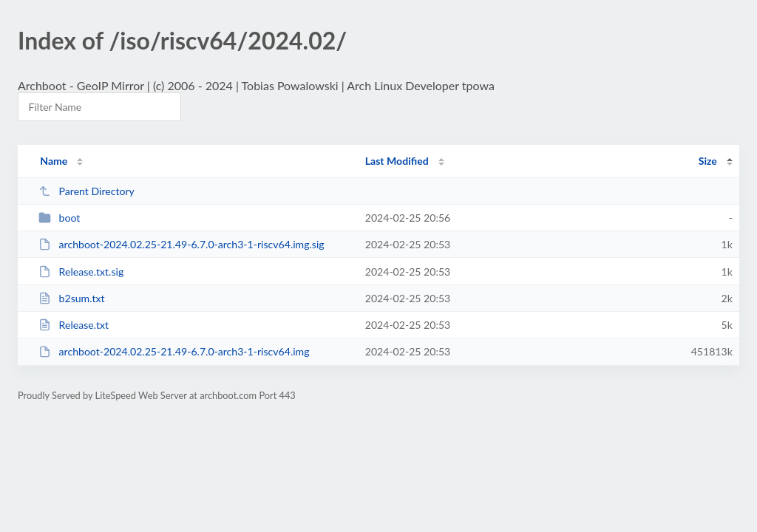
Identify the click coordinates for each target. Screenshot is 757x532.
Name (54, 161)
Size (708, 161)
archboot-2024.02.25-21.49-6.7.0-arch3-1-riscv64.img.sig (181, 244)
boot (59, 218)
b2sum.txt (71, 298)
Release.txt (74, 325)
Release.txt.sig (81, 272)
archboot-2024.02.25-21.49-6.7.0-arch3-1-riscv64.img (174, 351)
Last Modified (397, 161)
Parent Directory (86, 191)
